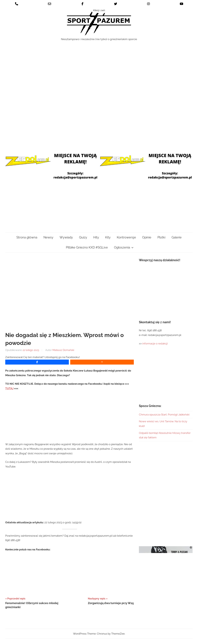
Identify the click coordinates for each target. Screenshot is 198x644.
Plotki (161, 237)
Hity (96, 237)
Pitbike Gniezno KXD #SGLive (87, 247)
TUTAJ (9, 388)
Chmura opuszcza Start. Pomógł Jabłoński (164, 415)
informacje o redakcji (155, 344)
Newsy (48, 237)
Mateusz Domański (63, 350)
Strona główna (27, 237)
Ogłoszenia (124, 247)
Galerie (177, 237)
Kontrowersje (126, 237)
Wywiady (66, 237)
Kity (108, 237)
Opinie (147, 237)
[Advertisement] (99, 116)
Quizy (83, 237)
